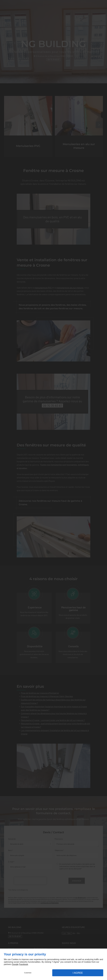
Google (15, 964)
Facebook (23, 964)
